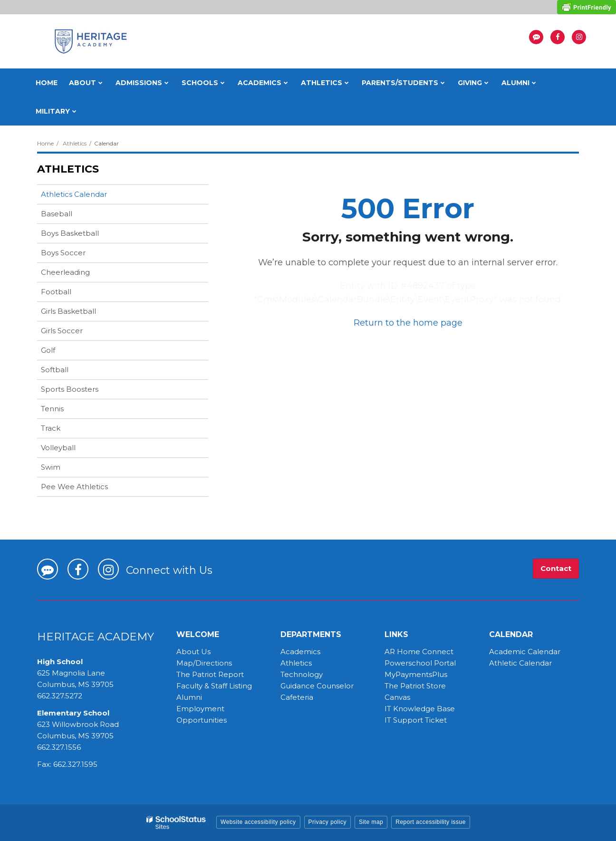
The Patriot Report (210, 674)
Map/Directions (204, 663)
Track (51, 428)
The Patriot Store (415, 686)
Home (45, 143)
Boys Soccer (63, 253)
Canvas (397, 697)
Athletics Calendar (74, 194)
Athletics (75, 143)
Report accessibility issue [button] (431, 822)
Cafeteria (297, 697)
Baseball (57, 214)
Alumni (189, 697)
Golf (48, 350)
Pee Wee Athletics (74, 487)
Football (56, 292)
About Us (193, 652)
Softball (55, 370)
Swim (51, 467)
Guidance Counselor (317, 686)
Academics (300, 652)
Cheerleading (65, 272)
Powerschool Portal (420, 663)
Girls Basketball (68, 311)
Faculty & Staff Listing (214, 686)
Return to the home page (408, 323)
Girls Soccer (62, 331)
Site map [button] (371, 822)
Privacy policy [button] (327, 822)
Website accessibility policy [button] (258, 822)
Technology (302, 674)
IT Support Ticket (416, 720)
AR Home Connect (419, 652)
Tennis (52, 409)
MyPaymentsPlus (416, 674)
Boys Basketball (70, 233)
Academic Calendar (525, 652)
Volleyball (58, 448)
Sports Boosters (70, 389)
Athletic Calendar (520, 663)
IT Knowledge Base (420, 709)
